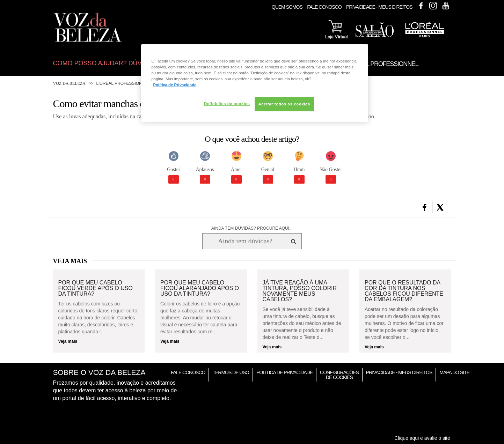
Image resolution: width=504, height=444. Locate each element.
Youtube (446, 6)
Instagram (433, 6)
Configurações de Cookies (339, 375)
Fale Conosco (324, 7)
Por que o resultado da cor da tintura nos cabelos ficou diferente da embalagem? (404, 291)
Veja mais (68, 341)
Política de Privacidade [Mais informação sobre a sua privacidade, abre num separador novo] (175, 85)
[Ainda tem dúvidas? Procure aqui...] (245, 241)
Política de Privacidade (284, 372)
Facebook (421, 6)
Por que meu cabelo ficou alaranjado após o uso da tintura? (200, 288)
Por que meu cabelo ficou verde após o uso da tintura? (96, 288)
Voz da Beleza (69, 83)
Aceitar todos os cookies (284, 104)
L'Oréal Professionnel (123, 83)
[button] (425, 207)
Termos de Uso (231, 372)
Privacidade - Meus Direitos (379, 7)
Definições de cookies (227, 104)
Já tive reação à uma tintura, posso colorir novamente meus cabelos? (300, 291)
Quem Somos (287, 7)
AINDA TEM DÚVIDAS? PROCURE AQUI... (252, 228)
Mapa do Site (454, 372)
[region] (255, 83)
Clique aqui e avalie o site (422, 438)
